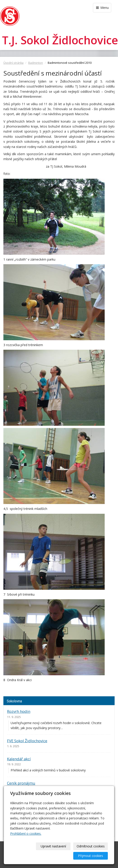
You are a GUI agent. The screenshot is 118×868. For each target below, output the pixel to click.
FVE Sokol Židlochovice (27, 741)
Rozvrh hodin (19, 711)
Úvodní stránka (13, 63)
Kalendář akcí (19, 759)
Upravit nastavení (53, 846)
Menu (102, 8)
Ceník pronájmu (21, 783)
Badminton (36, 63)
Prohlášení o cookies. (26, 834)
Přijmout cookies (91, 856)
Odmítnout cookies (91, 846)
